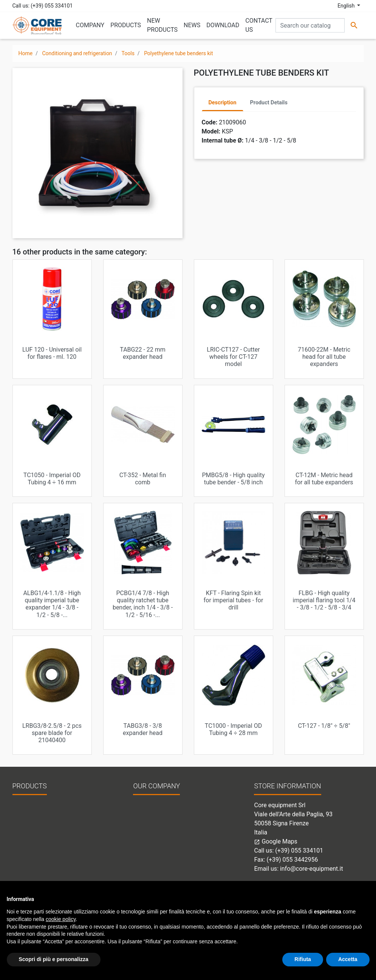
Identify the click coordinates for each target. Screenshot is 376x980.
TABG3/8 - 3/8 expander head (143, 729)
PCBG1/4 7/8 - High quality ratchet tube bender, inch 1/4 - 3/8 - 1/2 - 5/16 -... (143, 604)
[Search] (310, 25)
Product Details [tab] (269, 103)
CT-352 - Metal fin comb (143, 479)
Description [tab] (223, 103)
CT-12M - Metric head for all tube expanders (324, 479)
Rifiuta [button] (303, 959)
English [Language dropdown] (347, 6)
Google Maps (275, 841)
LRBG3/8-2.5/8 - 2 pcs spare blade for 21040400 (52, 733)
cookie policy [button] (61, 919)
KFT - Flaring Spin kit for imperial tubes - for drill (234, 600)
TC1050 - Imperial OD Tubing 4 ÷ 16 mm (52, 479)
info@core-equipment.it (312, 869)
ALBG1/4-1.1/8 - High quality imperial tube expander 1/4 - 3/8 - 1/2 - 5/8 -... (52, 604)
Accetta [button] (348, 959)
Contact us (148, 817)
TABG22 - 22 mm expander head (143, 353)
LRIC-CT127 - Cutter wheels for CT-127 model (233, 357)
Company (146, 808)
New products (31, 808)
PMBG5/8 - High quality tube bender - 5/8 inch (233, 479)
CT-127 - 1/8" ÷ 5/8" (324, 726)
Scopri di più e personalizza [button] (54, 959)
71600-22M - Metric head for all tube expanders (324, 357)
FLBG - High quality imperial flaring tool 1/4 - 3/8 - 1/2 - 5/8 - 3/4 (324, 600)
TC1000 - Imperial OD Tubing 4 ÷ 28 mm (233, 729)
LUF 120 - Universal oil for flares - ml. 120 (52, 353)
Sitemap (144, 826)
